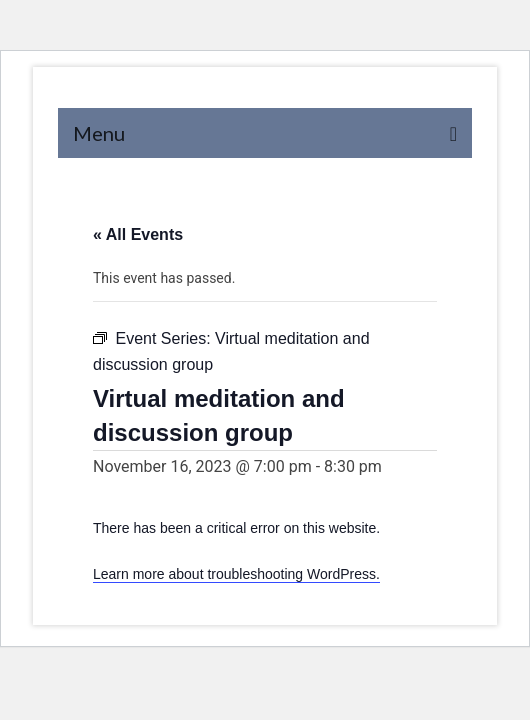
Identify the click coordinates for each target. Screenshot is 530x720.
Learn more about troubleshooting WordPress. (236, 574)
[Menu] (265, 133)
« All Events (138, 234)
